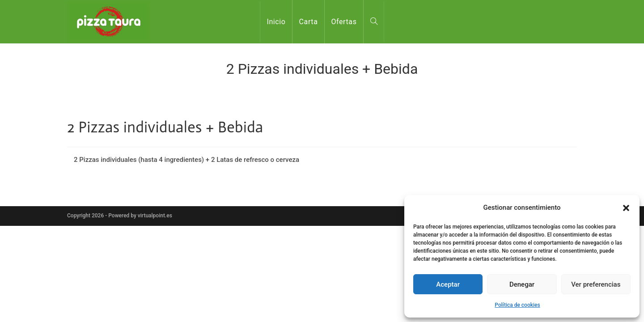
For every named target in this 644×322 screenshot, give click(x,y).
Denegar (522, 284)
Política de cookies (517, 305)
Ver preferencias (596, 284)
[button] (626, 208)
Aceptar (448, 284)
